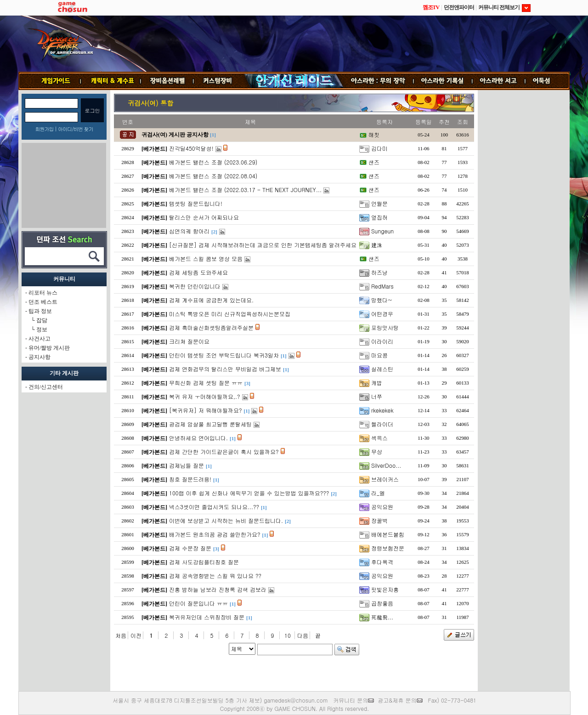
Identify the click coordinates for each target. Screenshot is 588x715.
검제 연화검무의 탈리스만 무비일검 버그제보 (225, 369)
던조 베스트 (43, 302)
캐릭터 (111, 81)
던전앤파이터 (459, 7)
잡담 (42, 320)
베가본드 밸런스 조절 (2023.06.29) (213, 162)
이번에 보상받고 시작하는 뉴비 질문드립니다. (226, 520)
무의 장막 (379, 81)
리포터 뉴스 (43, 293)
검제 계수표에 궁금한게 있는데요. (211, 300)
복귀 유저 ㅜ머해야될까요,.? (205, 396)
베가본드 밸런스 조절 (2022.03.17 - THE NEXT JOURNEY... (245, 190)
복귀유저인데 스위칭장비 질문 (207, 617)
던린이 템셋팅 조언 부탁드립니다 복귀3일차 (224, 355)
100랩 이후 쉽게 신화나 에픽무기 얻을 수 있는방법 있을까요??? (249, 493)
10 (288, 635)
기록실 (443, 81)
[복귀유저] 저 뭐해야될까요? (206, 410)
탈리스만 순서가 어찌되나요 (204, 217)
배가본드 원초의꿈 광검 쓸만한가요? (215, 534)
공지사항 (40, 357)
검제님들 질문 (187, 465)
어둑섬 (547, 81)
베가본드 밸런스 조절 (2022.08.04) (213, 176)
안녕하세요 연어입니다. (198, 438)
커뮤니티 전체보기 (504, 7)
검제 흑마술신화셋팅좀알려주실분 (211, 327)
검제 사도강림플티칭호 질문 (204, 562)
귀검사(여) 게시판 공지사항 (175, 135)
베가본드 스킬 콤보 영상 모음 (206, 258)
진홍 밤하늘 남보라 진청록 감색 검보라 (218, 589)
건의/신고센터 (46, 387)
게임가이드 (52, 81)
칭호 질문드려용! (190, 479)
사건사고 (40, 339)
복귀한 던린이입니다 (195, 286)
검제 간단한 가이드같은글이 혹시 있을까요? (224, 451)
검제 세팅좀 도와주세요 (198, 272)
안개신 (294, 81)
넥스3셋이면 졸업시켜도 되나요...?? (214, 507)
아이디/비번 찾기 (75, 129)
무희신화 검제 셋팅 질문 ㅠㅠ (206, 383)
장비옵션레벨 (167, 81)
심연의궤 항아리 (189, 231)
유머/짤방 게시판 (49, 348)
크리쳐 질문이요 (189, 341)
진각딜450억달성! (191, 148)
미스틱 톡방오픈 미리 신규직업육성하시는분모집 (230, 314)
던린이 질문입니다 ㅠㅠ (198, 603)
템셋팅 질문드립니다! (196, 203)
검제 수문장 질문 (190, 548)
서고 (499, 81)
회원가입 (44, 129)
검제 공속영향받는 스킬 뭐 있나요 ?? (215, 576)
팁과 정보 (40, 311)
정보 (42, 329)
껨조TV (431, 7)
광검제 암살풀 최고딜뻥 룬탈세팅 (210, 424)
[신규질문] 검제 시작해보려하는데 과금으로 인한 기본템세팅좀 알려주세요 (263, 245)
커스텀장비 (218, 81)
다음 (303, 635)
